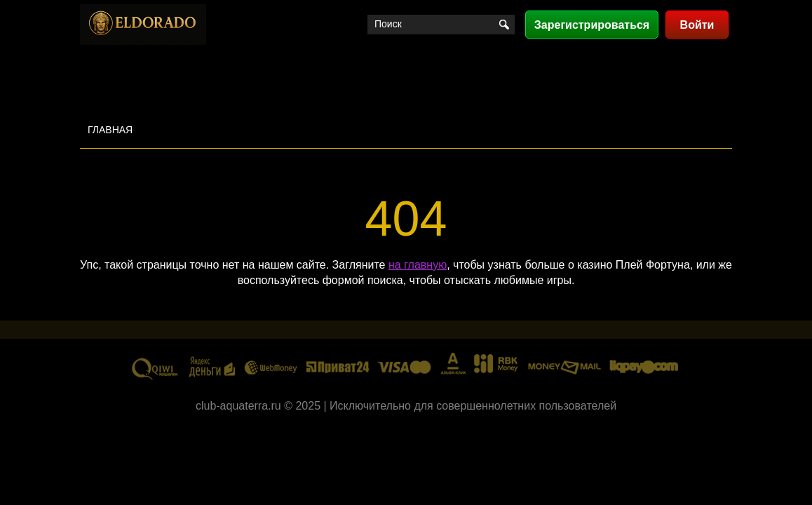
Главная (110, 130)
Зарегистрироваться (592, 25)
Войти (697, 25)
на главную (418, 265)
